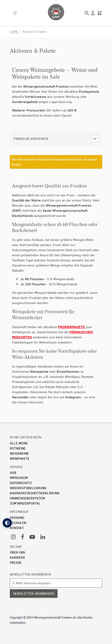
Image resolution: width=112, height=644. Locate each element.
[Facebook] (23, 537)
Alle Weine (19, 443)
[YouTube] (32, 537)
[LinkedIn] (43, 537)
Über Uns (17, 552)
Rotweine (18, 448)
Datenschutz (21, 483)
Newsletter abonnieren (30, 574)
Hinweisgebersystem (27, 498)
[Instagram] (13, 537)
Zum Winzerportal (25, 503)
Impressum (19, 478)
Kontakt (17, 528)
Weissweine (19, 453)
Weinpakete (20, 458)
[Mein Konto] (93, 13)
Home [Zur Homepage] (14, 32)
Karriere (18, 557)
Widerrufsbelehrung (28, 488)
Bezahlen (18, 523)
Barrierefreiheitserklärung (35, 493)
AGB (13, 472)
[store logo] (56, 12)
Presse (16, 562)
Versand (17, 517)
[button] (7, 523)
